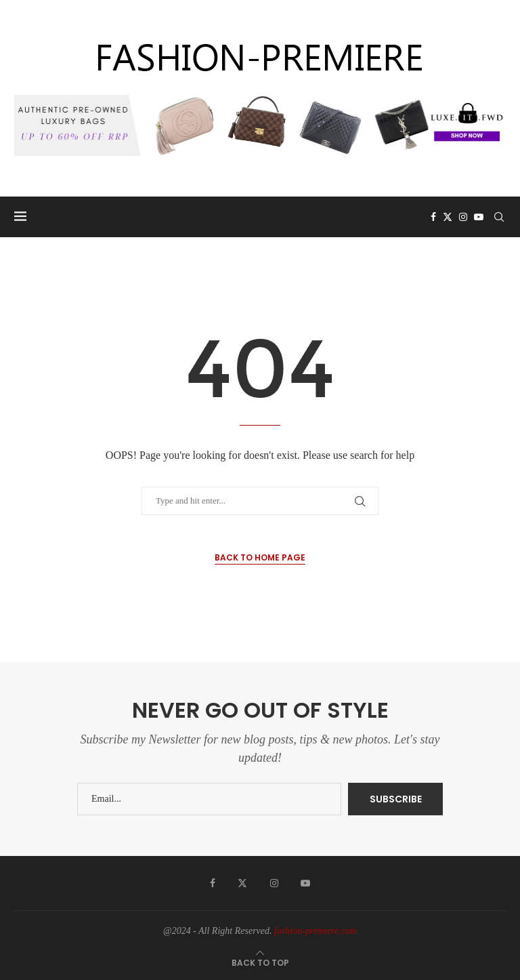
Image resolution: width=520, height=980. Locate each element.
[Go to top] (260, 963)
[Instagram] (463, 217)
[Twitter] (448, 217)
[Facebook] (433, 217)
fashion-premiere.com (316, 931)
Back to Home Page (260, 557)
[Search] (499, 217)
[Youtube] (479, 217)
